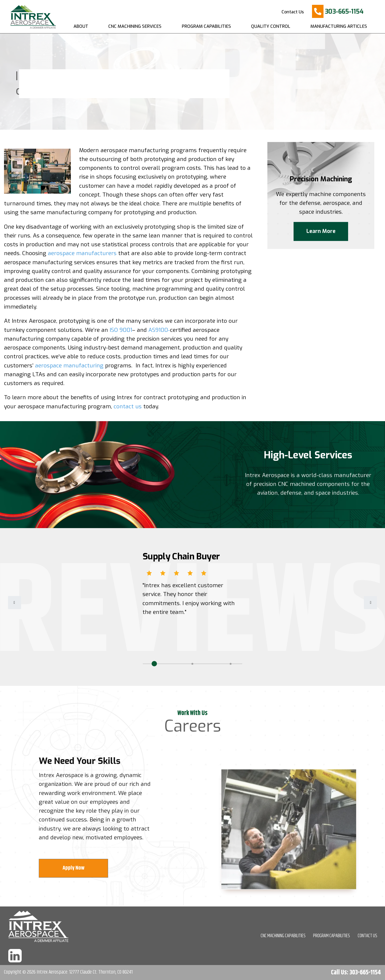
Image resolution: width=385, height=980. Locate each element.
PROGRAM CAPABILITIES (332, 936)
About (81, 26)
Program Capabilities (206, 26)
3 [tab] (231, 664)
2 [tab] (192, 664)
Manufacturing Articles (339, 26)
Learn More (321, 236)
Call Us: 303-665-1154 (356, 973)
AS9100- (159, 330)
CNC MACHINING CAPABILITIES (283, 936)
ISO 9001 (121, 330)
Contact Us (293, 12)
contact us (128, 406)
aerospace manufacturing (69, 366)
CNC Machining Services (135, 26)
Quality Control (271, 26)
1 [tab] (154, 664)
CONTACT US (367, 936)
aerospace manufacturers (82, 253)
